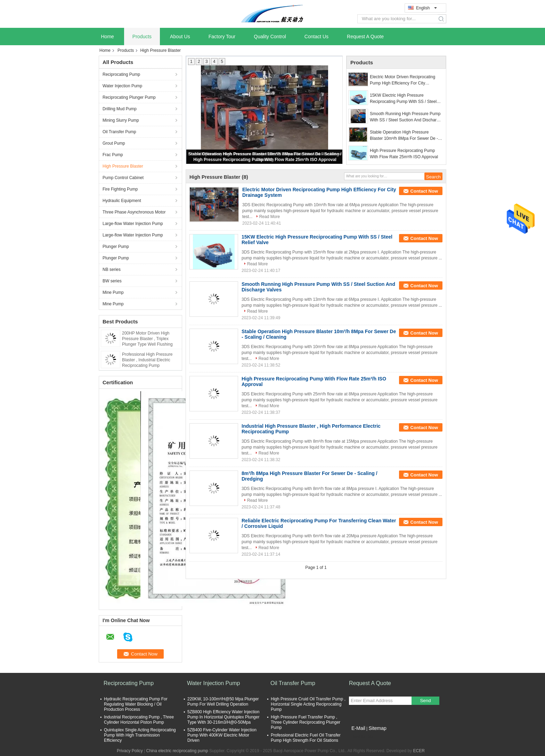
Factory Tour (222, 37)
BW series (112, 281)
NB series (112, 270)
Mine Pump (113, 292)
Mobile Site (361, 737)
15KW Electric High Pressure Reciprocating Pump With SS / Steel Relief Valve (403, 99)
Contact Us (316, 37)
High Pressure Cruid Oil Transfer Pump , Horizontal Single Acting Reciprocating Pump (308, 704)
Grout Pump (114, 143)
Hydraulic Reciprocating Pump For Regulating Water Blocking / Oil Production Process (136, 704)
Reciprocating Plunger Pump (129, 97)
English (426, 8)
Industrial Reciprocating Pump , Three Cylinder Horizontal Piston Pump (139, 720)
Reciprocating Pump (121, 74)
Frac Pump (113, 155)
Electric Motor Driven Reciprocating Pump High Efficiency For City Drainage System (402, 80)
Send (425, 701)
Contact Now (424, 191)
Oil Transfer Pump (119, 132)
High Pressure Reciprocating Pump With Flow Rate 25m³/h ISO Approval (265, 160)
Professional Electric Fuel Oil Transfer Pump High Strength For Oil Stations (306, 738)
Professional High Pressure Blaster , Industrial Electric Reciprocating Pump (147, 360)
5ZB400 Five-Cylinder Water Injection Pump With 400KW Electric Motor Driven (222, 735)
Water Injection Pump (122, 86)
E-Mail (358, 728)
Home (108, 37)
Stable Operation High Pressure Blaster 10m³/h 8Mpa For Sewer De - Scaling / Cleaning (404, 136)
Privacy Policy (130, 751)
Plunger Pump (116, 247)
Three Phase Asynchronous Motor (134, 212)
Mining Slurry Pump (121, 120)
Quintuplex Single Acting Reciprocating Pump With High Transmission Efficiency (140, 735)
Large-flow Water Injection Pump (133, 224)
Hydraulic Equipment (122, 201)
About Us (180, 37)
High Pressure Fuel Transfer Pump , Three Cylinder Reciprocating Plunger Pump (306, 722)
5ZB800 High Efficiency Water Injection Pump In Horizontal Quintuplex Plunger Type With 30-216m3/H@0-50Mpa (223, 717)
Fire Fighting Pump (120, 189)
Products (142, 37)
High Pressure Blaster (123, 166)
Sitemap (377, 728)
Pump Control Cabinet (123, 178)
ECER (419, 751)
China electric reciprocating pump (177, 751)
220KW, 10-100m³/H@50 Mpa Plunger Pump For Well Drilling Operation (223, 702)
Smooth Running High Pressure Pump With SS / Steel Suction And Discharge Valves (405, 117)
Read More (270, 217)
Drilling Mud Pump (120, 109)
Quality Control (270, 37)
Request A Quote (365, 37)
